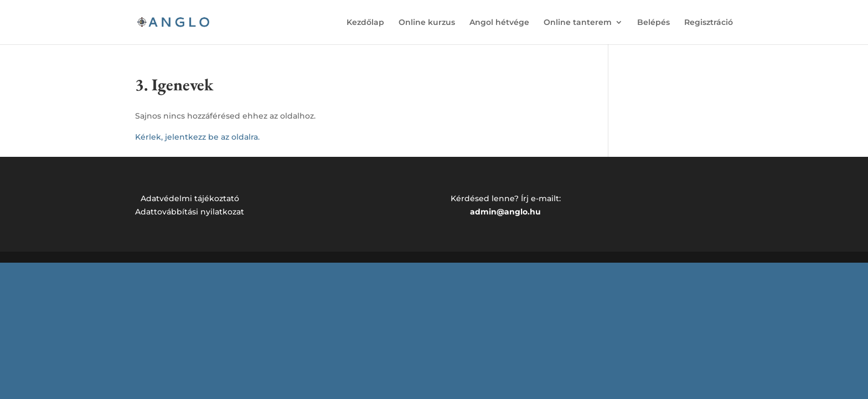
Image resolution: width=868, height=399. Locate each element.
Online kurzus (427, 23)
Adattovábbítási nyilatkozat (190, 212)
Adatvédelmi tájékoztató (190, 198)
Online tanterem (578, 23)
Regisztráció (709, 23)
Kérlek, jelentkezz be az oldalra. (197, 137)
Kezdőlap (365, 23)
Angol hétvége (499, 23)
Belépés (653, 23)
